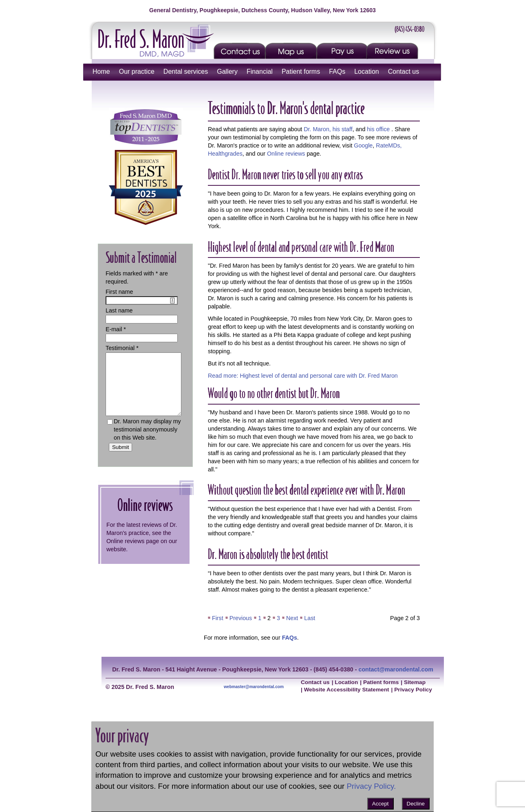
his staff (343, 129)
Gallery (227, 72)
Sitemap (415, 682)
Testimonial (120, 348)
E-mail (114, 329)
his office (378, 129)
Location (367, 72)
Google (363, 145)
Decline (416, 804)
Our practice (137, 72)
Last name (119, 310)
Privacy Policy (413, 690)
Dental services (186, 72)
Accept (381, 804)
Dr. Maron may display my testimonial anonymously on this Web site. (147, 442)
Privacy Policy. (371, 786)
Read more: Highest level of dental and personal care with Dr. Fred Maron (303, 376)
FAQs (337, 72)
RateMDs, (389, 145)
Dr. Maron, (317, 129)
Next (292, 618)
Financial (260, 72)
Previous (241, 618)
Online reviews (286, 154)
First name (119, 292)
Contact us (404, 72)
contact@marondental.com (396, 669)
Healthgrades (225, 154)
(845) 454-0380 (409, 29)
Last (310, 618)
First (218, 618)
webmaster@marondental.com (254, 687)
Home (101, 72)
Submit (120, 459)
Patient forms (301, 72)
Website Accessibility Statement (347, 690)
